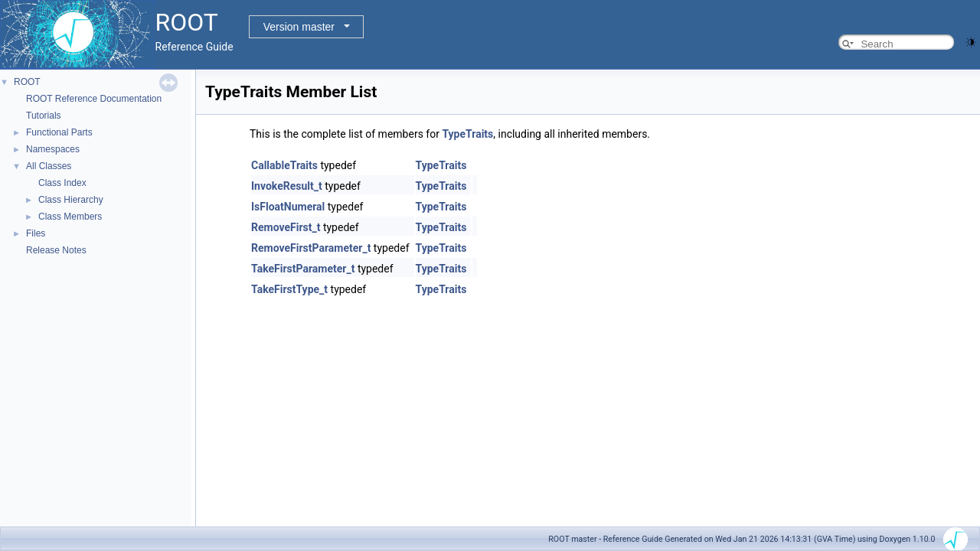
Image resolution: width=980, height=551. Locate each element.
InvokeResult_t (287, 186)
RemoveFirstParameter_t (311, 248)
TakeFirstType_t (289, 289)
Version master (299, 27)
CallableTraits (284, 165)
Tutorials (44, 116)
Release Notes (56, 250)
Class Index (62, 183)
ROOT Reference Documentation (94, 99)
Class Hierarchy (71, 200)
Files (36, 233)
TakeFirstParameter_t (303, 269)
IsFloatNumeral (288, 207)
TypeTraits (467, 134)
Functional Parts (59, 132)
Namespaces (53, 149)
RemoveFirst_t (286, 227)
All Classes (49, 166)
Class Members (70, 217)
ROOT (27, 82)
